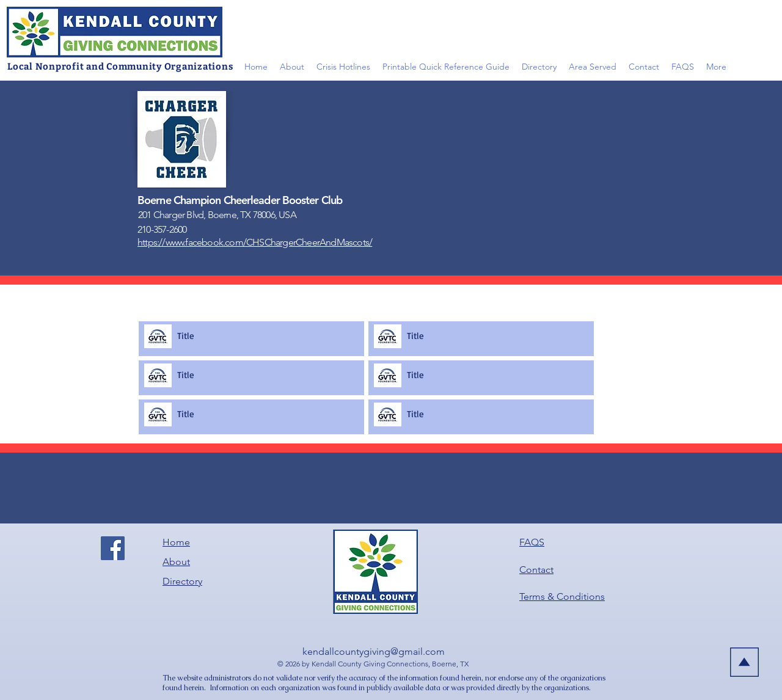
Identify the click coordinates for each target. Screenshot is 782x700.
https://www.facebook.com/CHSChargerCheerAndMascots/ (255, 242)
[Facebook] (113, 548)
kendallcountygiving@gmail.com (374, 651)
